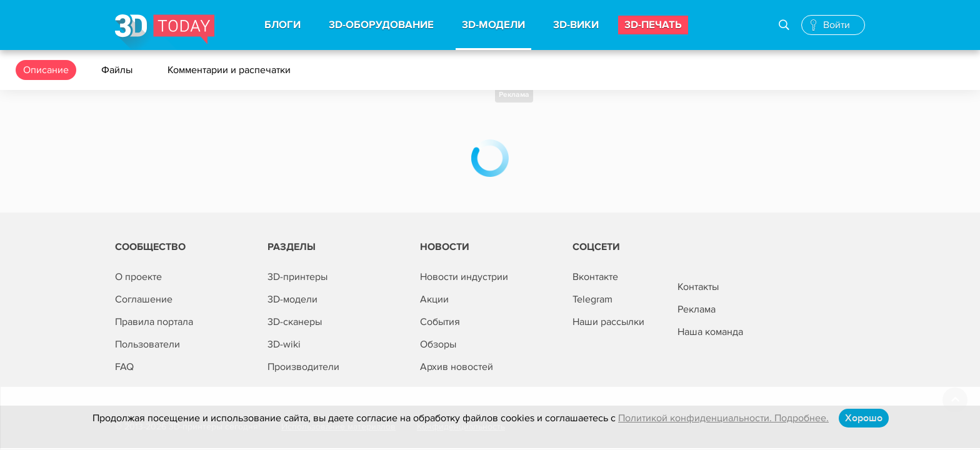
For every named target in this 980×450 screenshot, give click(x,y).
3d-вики (576, 25)
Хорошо (864, 418)
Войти (837, 25)
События (440, 322)
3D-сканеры (295, 322)
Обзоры (438, 344)
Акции (434, 299)
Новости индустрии (464, 277)
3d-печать (653, 25)
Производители (303, 367)
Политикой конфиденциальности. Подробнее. (723, 418)
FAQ (124, 367)
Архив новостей (457, 367)
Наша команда (710, 332)
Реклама (514, 95)
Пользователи (147, 344)
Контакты (698, 287)
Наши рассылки (608, 322)
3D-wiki (284, 344)
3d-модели (493, 25)
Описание (46, 70)
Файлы (118, 70)
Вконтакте (595, 277)
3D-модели (292, 299)
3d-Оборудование (381, 25)
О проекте (138, 277)
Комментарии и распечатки (230, 70)
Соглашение (144, 299)
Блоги (282, 25)
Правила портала (154, 322)
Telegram (592, 299)
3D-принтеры (297, 277)
